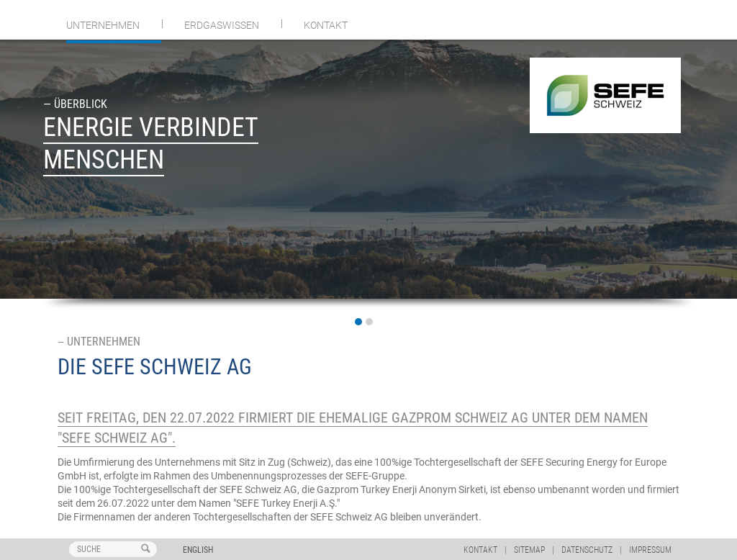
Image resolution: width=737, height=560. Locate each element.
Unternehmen (103, 25)
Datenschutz (587, 550)
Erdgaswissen (222, 25)
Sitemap (529, 550)
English (198, 550)
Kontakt (326, 25)
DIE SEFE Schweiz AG (155, 367)
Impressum (650, 550)
